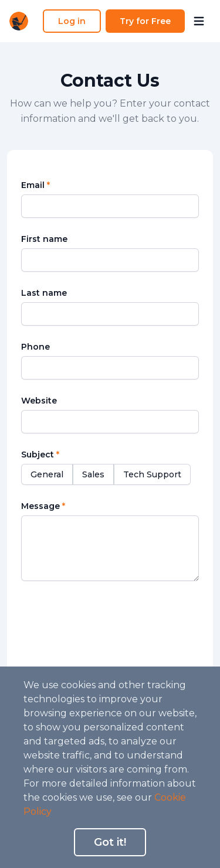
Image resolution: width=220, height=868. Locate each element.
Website (39, 401)
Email (35, 185)
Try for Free (145, 21)
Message (43, 506)
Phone (35, 347)
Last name (44, 293)
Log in (72, 21)
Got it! (110, 842)
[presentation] (113, 620)
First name (44, 239)
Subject (40, 454)
